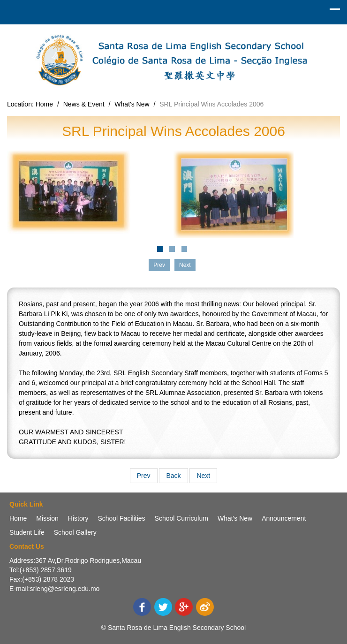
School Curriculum (181, 518)
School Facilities (121, 518)
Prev (144, 476)
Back (173, 476)
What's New (132, 104)
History (78, 518)
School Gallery (75, 532)
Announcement (284, 518)
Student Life (27, 532)
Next (203, 476)
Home (44, 104)
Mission (47, 518)
